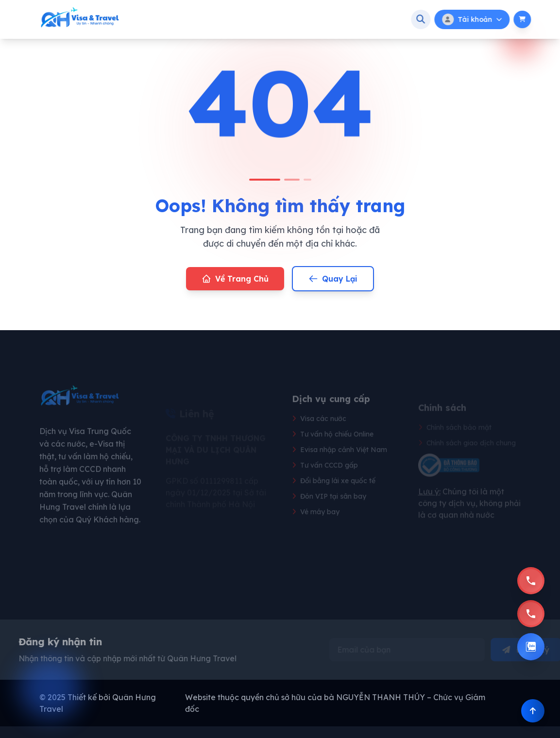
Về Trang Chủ (235, 279)
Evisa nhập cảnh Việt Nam (339, 464)
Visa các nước (319, 433)
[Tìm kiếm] (439, 19)
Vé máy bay (316, 526)
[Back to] (533, 711)
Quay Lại (333, 279)
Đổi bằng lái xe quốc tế (334, 495)
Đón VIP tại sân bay (329, 510)
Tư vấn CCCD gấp (325, 479)
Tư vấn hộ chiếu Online (333, 448)
